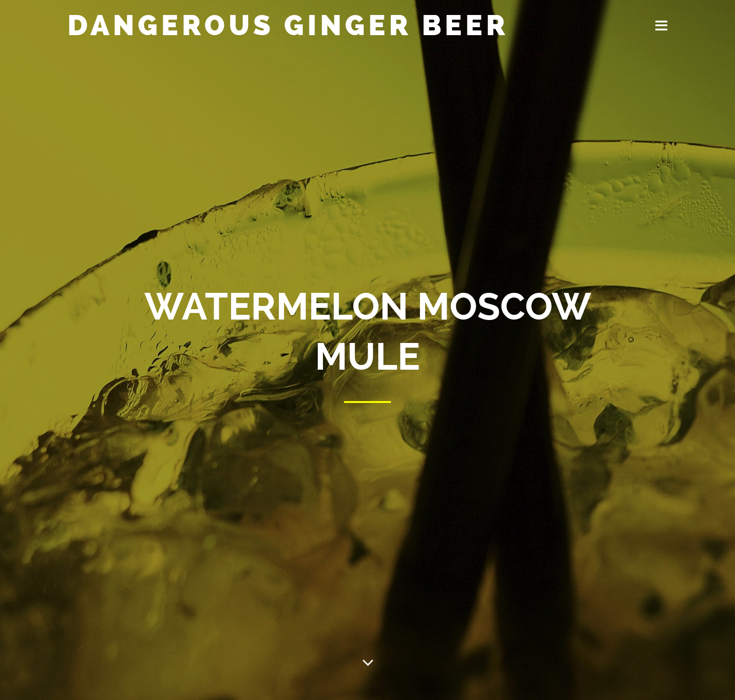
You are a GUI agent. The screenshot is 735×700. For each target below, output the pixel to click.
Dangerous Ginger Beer (288, 26)
